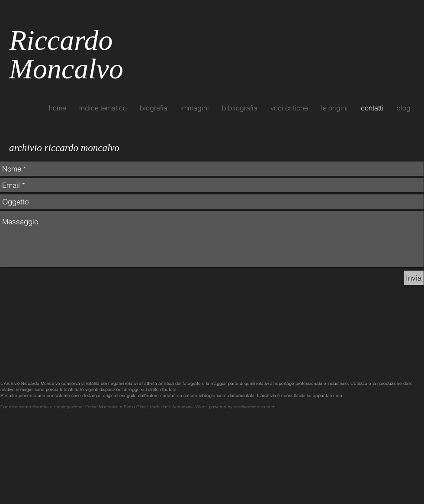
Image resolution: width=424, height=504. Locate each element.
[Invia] (414, 278)
